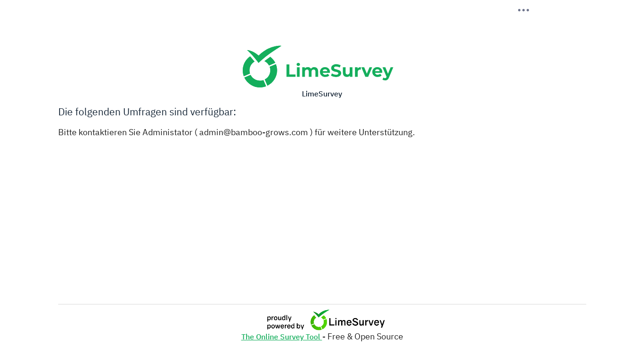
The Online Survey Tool (282, 337)
